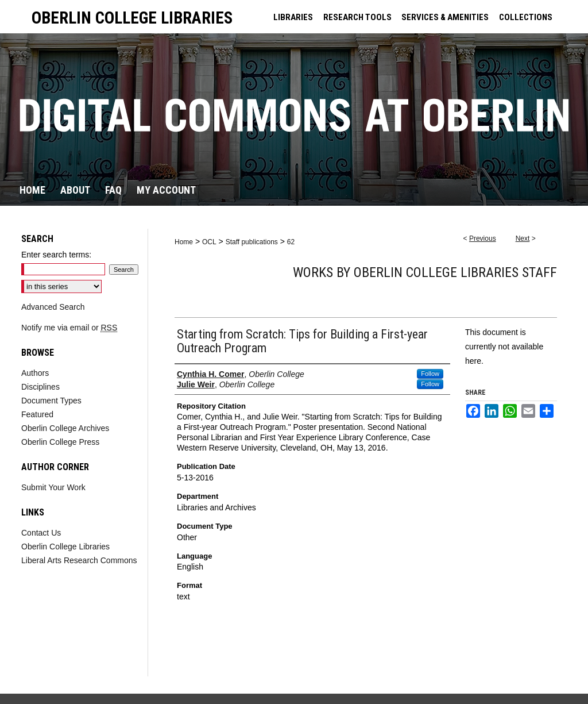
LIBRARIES (293, 17)
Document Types (51, 401)
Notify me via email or (69, 328)
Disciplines (40, 387)
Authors (35, 373)
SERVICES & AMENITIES (445, 17)
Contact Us (41, 533)
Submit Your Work (53, 487)
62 (291, 242)
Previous (483, 238)
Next (523, 238)
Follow (430, 374)
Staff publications (252, 242)
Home (184, 242)
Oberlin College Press (60, 442)
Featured (37, 414)
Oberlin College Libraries (65, 547)
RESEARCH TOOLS (357, 17)
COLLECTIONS (526, 17)
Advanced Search (53, 307)
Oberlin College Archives (65, 428)
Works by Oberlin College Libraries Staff (425, 272)
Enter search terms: (56, 255)
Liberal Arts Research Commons (79, 560)
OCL (209, 242)
